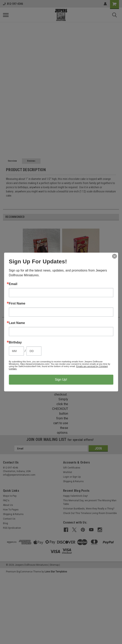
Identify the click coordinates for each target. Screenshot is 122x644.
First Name (17, 304)
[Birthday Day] (34, 351)
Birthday (15, 342)
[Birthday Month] (16, 351)
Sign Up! (61, 380)
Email (13, 284)
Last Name (17, 323)
